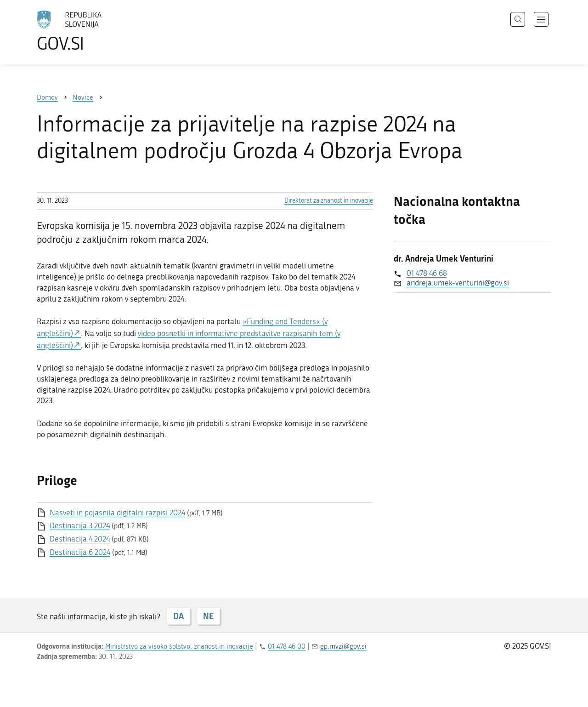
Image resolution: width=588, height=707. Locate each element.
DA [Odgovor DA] (178, 616)
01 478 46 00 (287, 646)
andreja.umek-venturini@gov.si (458, 283)
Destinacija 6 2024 (80, 552)
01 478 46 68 (427, 273)
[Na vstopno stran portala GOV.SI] (95, 31)
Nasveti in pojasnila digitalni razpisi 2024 (117, 513)
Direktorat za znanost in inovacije (329, 201)
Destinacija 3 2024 (80, 525)
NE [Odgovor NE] (208, 616)
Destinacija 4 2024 (80, 539)
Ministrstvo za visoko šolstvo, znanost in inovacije (179, 646)
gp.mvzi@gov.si (343, 646)
